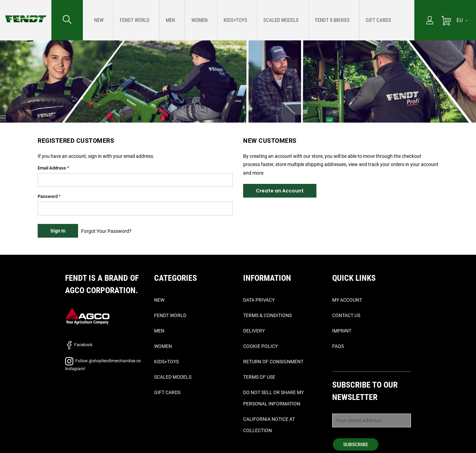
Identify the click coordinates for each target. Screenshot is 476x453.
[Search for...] (67, 20)
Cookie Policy (260, 346)
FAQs (338, 346)
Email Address (52, 168)
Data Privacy (259, 300)
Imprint (342, 331)
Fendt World (170, 315)
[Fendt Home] (26, 12)
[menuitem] (98, 20)
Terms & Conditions (267, 315)
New (159, 300)
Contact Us (346, 315)
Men (159, 331)
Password (48, 196)
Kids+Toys (166, 362)
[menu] (249, 20)
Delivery (254, 331)
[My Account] (430, 21)
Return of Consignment (273, 362)
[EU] (462, 20)
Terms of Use (259, 377)
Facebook (79, 345)
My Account (347, 300)
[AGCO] (87, 316)
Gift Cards (167, 392)
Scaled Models (173, 377)
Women (163, 346)
